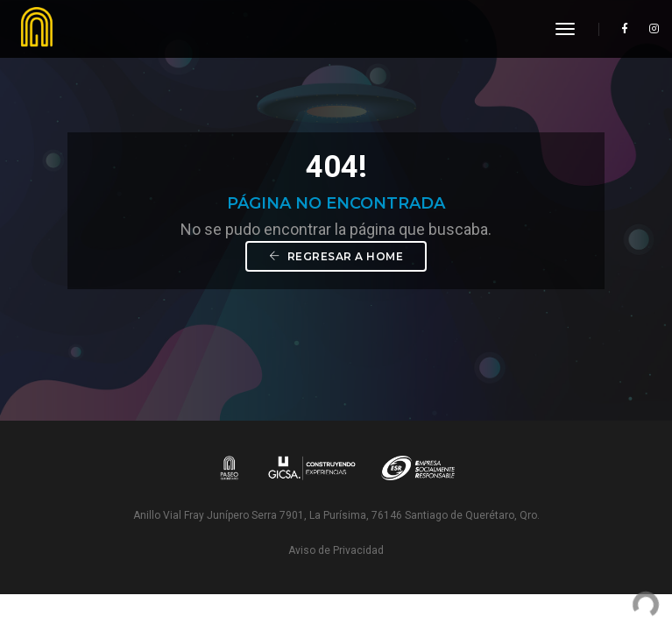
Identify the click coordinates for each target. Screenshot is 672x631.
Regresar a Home (336, 256)
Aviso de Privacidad (336, 550)
